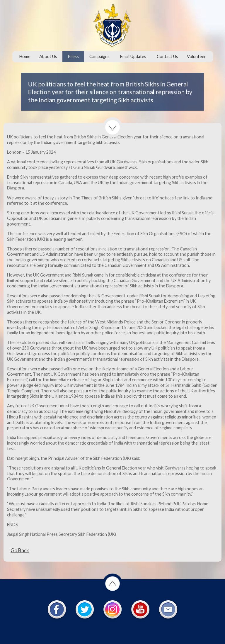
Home (25, 56)
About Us (48, 56)
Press (73, 56)
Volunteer (196, 56)
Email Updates (133, 56)
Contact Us (167, 56)
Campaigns (99, 56)
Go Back (20, 550)
